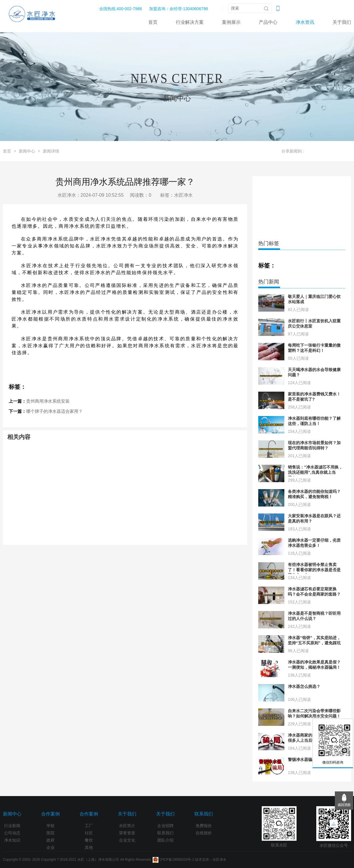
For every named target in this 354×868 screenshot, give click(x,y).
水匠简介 (127, 826)
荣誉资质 (127, 833)
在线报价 (204, 833)
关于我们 (342, 22)
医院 (50, 833)
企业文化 (127, 840)
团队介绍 (165, 840)
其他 (89, 847)
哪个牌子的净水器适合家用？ (54, 411)
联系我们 (165, 833)
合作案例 (50, 814)
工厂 (89, 826)
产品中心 (268, 22)
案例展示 (231, 22)
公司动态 (12, 833)
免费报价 (204, 826)
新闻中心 (27, 151)
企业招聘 (165, 826)
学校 (50, 826)
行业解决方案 (190, 22)
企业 (50, 847)
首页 (153, 22)
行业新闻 (12, 826)
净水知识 (12, 840)
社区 (89, 833)
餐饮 (89, 840)
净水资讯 (305, 22)
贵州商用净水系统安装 (48, 401)
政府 (50, 840)
